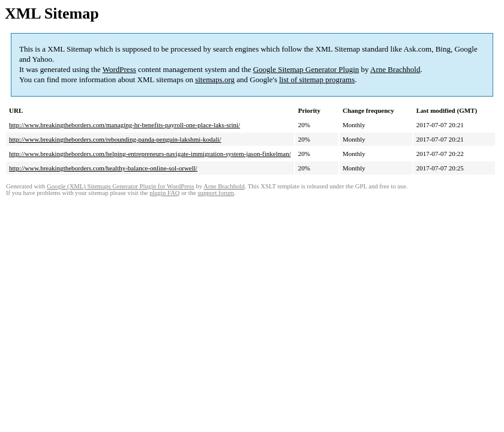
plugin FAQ (164, 193)
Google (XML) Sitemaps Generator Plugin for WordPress (121, 186)
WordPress (119, 69)
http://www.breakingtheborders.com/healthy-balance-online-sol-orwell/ (103, 168)
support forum (216, 193)
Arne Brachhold (395, 69)
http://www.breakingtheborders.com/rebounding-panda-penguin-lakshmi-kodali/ (115, 139)
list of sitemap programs (317, 79)
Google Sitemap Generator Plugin (306, 69)
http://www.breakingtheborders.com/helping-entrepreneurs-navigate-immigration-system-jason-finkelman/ (150, 154)
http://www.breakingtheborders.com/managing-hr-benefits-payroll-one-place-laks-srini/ (124, 125)
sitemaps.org (215, 79)
